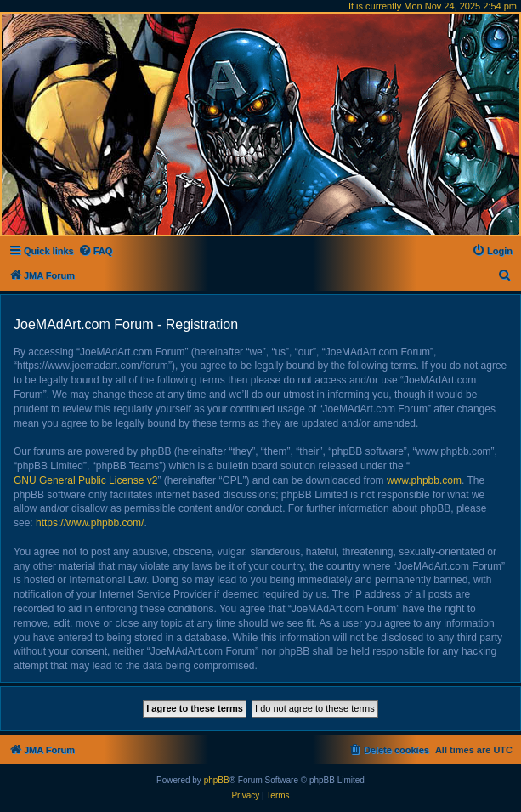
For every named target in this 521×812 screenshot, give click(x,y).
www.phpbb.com (424, 480)
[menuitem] (96, 251)
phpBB (217, 780)
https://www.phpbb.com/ (90, 523)
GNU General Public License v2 (85, 480)
